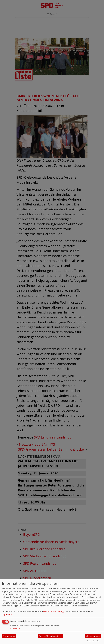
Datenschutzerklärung (53, 611)
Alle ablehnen (9, 636)
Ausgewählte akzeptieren (51, 636)
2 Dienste (15, 628)
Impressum (7, 614)
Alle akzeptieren (93, 636)
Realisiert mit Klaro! (94, 641)
